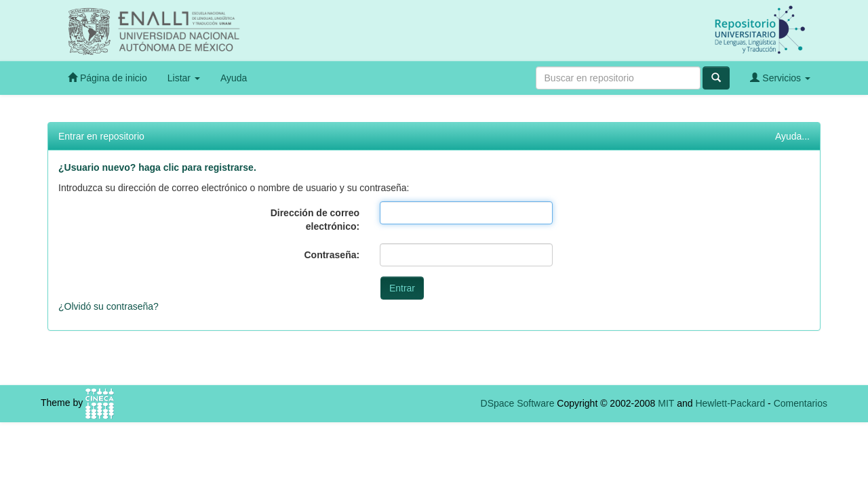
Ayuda (234, 78)
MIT (666, 403)
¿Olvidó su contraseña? (108, 306)
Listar (184, 78)
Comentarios (801, 403)
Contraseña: (332, 255)
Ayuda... (792, 136)
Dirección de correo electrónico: (315, 220)
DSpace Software (518, 403)
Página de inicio (107, 78)
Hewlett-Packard (730, 403)
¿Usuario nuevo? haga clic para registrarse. (157, 167)
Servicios (780, 78)
